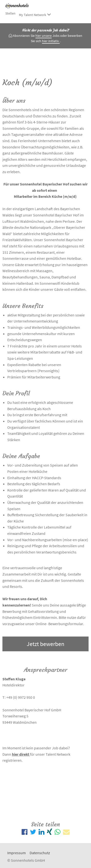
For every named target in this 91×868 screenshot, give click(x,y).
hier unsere (44, 36)
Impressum (17, 853)
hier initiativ (51, 41)
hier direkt (21, 754)
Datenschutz (40, 853)
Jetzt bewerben (45, 644)
